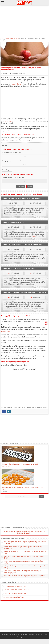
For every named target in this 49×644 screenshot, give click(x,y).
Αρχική (2, 38)
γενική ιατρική (9, 121)
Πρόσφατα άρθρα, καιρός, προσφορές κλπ (13, 538)
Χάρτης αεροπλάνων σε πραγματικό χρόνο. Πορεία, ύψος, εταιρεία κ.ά (23, 547)
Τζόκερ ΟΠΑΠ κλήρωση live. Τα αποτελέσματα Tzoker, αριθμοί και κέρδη (25, 567)
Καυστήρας (38, 531)
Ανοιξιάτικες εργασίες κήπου (14, 597)
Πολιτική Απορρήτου (35, 634)
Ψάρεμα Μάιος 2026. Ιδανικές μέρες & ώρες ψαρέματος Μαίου (24, 575)
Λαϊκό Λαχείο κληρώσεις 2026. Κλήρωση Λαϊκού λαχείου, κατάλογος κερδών (23, 571)
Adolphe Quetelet (7, 331)
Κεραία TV (28, 533)
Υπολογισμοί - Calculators (12, 38)
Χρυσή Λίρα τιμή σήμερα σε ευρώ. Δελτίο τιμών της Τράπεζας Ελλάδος (24, 557)
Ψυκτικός (29, 531)
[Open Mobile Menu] (3, 3)
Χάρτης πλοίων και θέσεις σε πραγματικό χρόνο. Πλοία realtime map (25, 552)
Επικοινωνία (27, 637)
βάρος (34, 236)
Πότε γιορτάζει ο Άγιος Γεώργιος (15, 586)
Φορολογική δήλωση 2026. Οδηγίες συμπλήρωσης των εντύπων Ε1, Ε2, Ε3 (25, 542)
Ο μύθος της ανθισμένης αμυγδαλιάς (17, 590)
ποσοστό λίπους (16, 84)
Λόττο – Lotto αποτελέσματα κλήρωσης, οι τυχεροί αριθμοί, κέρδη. (24, 562)
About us (24, 634)
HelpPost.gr (15, 634)
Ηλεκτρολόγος (19, 531)
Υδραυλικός (9, 531)
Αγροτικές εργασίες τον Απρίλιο (15, 593)
